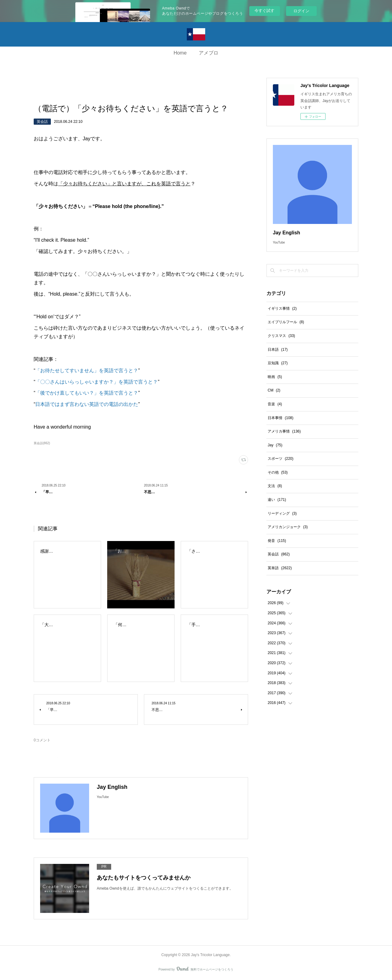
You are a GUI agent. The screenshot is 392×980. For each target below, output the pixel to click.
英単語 (280, 568)
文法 (275, 486)
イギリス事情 (282, 308)
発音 (277, 541)
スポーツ (281, 459)
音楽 (275, 404)
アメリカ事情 (284, 431)
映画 (275, 377)
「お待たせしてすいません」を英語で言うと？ (87, 371)
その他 (278, 472)
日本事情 (281, 418)
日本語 (278, 350)
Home (180, 53)
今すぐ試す (264, 11)
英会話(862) (42, 443)
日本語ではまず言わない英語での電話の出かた (87, 404)
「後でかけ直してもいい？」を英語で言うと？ (87, 393)
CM (274, 390)
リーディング (282, 513)
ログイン (301, 11)
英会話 (42, 122)
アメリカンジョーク (288, 527)
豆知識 (278, 363)
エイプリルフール (286, 322)
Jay (275, 445)
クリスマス (281, 336)
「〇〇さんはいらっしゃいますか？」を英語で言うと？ (96, 382)
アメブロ (209, 53)
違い (277, 500)
